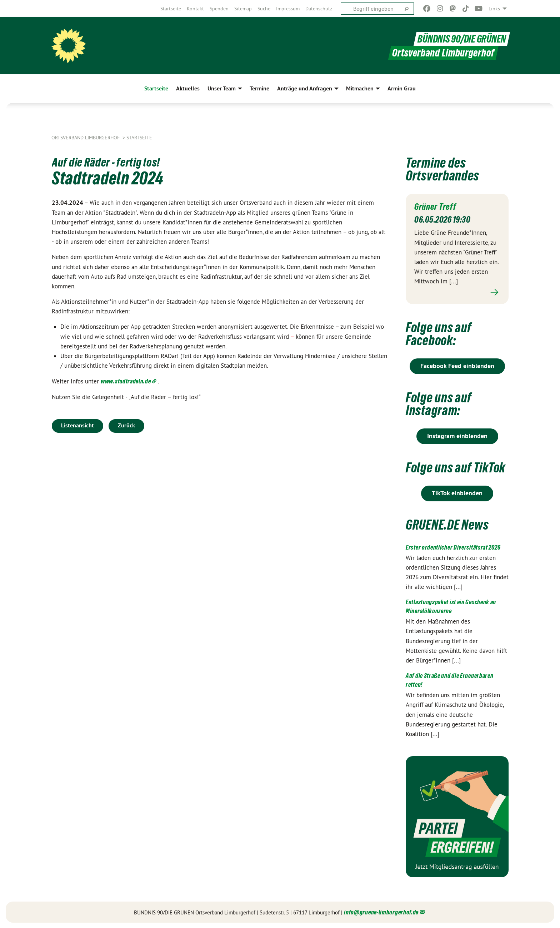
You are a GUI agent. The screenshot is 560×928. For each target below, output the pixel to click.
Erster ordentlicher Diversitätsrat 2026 (453, 547)
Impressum (288, 9)
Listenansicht (77, 425)
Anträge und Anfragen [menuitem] (305, 88)
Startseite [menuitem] (156, 88)
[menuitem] (171, 9)
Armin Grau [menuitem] (402, 88)
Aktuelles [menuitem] (188, 88)
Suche (264, 9)
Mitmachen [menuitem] (360, 88)
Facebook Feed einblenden (457, 365)
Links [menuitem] (494, 9)
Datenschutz (319, 9)
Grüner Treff (435, 207)
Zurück (126, 425)
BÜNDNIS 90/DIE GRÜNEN (462, 39)
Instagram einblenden (457, 435)
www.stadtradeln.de (126, 381)
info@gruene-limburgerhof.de (381, 912)
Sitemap (243, 9)
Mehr (457, 292)
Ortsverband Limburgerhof (86, 138)
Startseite (171, 9)
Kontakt (195, 9)
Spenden (219, 9)
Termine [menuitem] (259, 88)
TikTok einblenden (457, 493)
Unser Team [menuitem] (222, 88)
